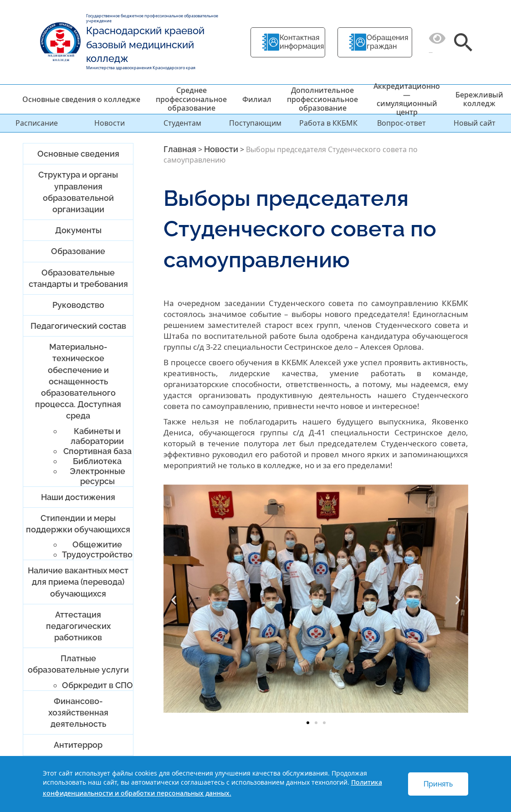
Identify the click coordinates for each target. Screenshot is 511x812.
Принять (438, 784)
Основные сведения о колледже (81, 99)
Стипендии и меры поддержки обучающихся (78, 524)
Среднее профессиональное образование (191, 99)
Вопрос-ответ (401, 123)
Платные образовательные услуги (78, 664)
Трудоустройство (97, 554)
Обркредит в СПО (97, 685)
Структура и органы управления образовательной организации (78, 192)
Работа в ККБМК (328, 123)
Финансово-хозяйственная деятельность (78, 712)
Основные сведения (78, 154)
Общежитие (97, 544)
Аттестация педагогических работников (78, 626)
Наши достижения (78, 497)
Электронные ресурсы (97, 476)
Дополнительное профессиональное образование (322, 99)
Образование (78, 251)
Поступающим (255, 123)
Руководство (78, 305)
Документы (78, 230)
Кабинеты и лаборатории (97, 436)
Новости (110, 123)
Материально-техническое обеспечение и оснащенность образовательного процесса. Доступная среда (78, 381)
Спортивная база (97, 451)
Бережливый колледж (479, 99)
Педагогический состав (78, 326)
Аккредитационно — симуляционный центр (407, 99)
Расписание (37, 123)
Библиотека (97, 461)
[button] (174, 600)
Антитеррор (78, 745)
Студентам (182, 123)
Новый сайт (475, 123)
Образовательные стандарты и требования (78, 278)
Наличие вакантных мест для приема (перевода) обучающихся (78, 582)
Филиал (257, 99)
